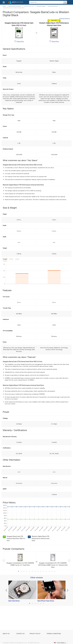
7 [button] (35, 591)
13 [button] (52, 591)
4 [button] (27, 591)
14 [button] (55, 591)
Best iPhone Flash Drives (46, 621)
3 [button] (24, 591)
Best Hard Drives (14, 621)
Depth (17, 279)
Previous (4, 581)
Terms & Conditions (54, 634)
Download (19, 503)
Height (5, 279)
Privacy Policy (35, 634)
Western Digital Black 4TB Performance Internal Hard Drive (41, 559)
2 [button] (21, 591)
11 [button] (46, 591)
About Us (6, 634)
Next (69, 581)
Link (19, 492)
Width (11, 279)
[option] (36, 581)
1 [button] (18, 591)
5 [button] (30, 591)
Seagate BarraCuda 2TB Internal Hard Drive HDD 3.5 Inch (16, 559)
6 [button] (32, 591)
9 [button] (41, 591)
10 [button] (44, 591)
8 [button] (38, 591)
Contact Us (20, 634)
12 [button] (49, 591)
